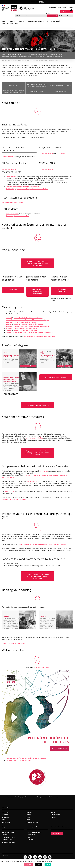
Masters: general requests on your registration (23, 187)
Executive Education (10, 23)
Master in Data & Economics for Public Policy (39, 337)
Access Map (53, 7)
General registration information (17, 216)
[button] (28, 865)
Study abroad (40, 57)
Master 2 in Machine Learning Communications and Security (27, 326)
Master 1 (9, 318)
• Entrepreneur (31, 835)
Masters (22, 21)
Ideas (45, 16)
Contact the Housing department (14, 643)
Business (62, 16)
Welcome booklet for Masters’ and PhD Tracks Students (26, 758)
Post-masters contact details (12, 202)
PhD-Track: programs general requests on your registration (27, 189)
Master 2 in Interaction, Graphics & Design (29, 324)
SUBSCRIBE (57, 833)
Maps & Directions (32, 822)
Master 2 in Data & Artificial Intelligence (28, 318)
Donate (64, 7)
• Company (30, 840)
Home (4, 797)
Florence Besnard (12, 214)
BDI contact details (9, 169)
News (59, 7)
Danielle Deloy (11, 177)
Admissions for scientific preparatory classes (17, 57)
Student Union (10, 491)
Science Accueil (32, 481)
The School (20, 16)
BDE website (61, 154)
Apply (32, 366)
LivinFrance (44, 471)
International (53, 16)
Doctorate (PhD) (54, 21)
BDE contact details (46, 154)
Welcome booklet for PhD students (18, 760)
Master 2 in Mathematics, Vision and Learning (22, 328)
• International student (34, 832)
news (28, 820)
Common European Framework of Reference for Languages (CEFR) (42, 544)
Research (29, 16)
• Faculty (29, 837)
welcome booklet (42, 667)
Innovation (37, 16)
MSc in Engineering (9, 21)
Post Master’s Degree (36, 21)
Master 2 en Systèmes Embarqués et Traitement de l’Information (29, 332)
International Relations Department (15, 499)
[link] (34, 438)
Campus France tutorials (34, 438)
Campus (69, 16)
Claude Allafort (7, 157)
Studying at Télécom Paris (26, 797)
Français (71, 7)
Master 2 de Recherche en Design (26, 330)
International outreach (55, 57)
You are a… (49, 13)
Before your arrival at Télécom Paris (47, 797)
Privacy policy (55, 815)
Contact (24, 366)
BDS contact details (46, 169)
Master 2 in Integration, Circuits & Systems (21, 322)
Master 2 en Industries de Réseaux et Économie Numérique (27, 320)
